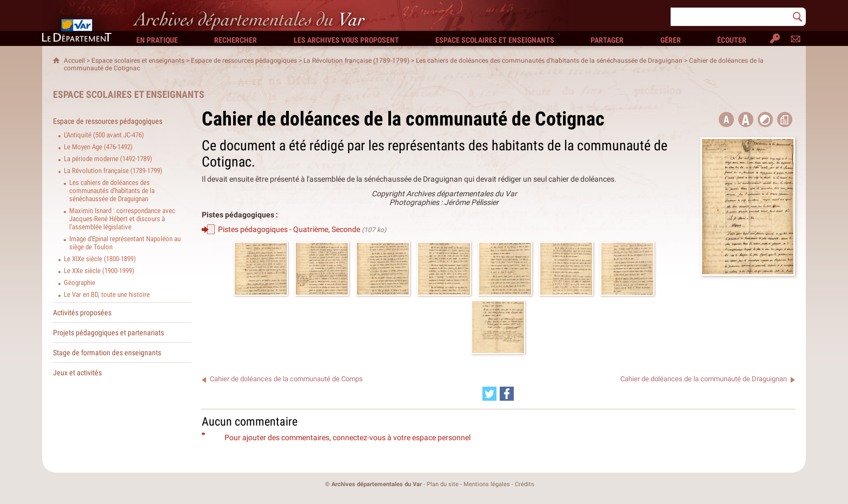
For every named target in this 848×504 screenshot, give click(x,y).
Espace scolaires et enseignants (138, 61)
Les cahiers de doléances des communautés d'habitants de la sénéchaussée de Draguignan (549, 61)
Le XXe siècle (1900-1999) (99, 271)
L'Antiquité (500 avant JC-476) (104, 135)
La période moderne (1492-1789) (108, 159)
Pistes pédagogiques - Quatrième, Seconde (289, 229)
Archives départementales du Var (377, 484)
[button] (746, 120)
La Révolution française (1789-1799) (356, 61)
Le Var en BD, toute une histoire (107, 294)
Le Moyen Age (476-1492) (98, 147)
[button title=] (726, 120)
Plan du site (443, 484)
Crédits (525, 484)
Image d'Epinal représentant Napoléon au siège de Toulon (125, 243)
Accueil (74, 61)
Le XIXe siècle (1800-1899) (100, 259)
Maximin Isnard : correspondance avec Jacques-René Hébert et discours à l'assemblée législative (122, 219)
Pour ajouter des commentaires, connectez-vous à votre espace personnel (347, 437)
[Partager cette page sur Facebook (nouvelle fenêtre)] (507, 394)
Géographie (79, 283)
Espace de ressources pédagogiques (244, 61)
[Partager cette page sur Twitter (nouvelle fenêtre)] (489, 394)
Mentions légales (487, 484)
